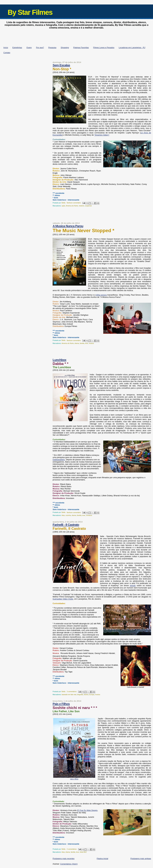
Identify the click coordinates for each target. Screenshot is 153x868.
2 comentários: (72, 849)
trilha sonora (101, 295)
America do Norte (72, 206)
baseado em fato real (69, 695)
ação (63, 206)
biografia (80, 695)
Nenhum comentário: (74, 203)
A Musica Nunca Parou (68, 226)
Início (6, 48)
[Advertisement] (76, 37)
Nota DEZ (83, 852)
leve (87, 343)
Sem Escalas (61, 65)
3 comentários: (72, 692)
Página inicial (102, 859)
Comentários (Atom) (69, 864)
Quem (29, 48)
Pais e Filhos (61, 704)
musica (91, 343)
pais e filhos (74, 779)
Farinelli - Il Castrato (66, 525)
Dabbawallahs (59, 460)
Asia (63, 515)
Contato (7, 53)
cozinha (68, 515)
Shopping (65, 48)
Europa (92, 695)
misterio (81, 206)
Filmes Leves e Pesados (104, 48)
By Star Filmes (30, 12)
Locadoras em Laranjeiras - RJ (132, 48)
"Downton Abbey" (102, 135)
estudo (133, 586)
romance (89, 515)
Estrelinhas (17, 48)
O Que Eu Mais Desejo (87, 810)
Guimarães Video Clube (63, 599)
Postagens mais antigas (141, 859)
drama (77, 343)
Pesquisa (52, 48)
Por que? (40, 48)
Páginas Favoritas (81, 48)
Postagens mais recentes (64, 859)
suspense (88, 206)
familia (82, 343)
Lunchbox (59, 360)
